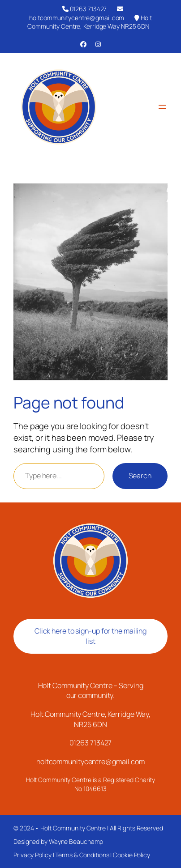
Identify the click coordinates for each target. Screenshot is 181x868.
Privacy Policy (32, 855)
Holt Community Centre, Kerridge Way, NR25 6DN (90, 719)
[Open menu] (162, 107)
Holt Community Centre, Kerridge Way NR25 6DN (90, 22)
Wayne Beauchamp (76, 841)
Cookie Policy (131, 855)
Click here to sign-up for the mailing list (90, 636)
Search (140, 476)
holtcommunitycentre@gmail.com (77, 14)
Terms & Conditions (82, 855)
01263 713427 (85, 9)
